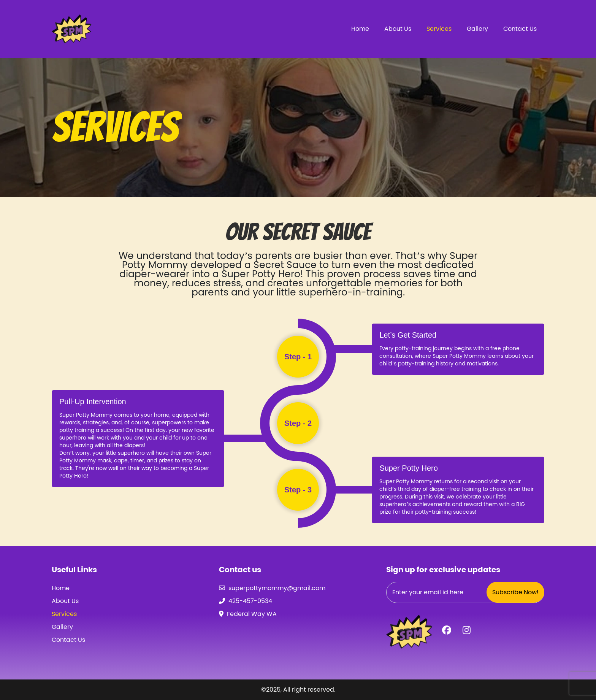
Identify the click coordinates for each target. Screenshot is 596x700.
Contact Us (520, 29)
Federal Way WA (252, 614)
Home (360, 29)
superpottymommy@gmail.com (277, 588)
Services (439, 29)
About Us (398, 29)
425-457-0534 (250, 601)
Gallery (477, 29)
